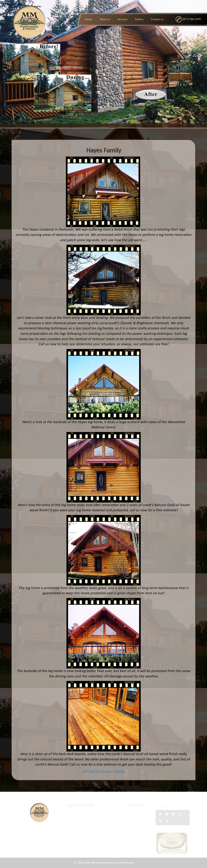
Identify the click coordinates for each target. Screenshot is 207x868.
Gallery (139, 19)
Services (122, 19)
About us (105, 19)
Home (89, 19)
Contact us (157, 19)
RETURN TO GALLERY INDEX (100, 772)
